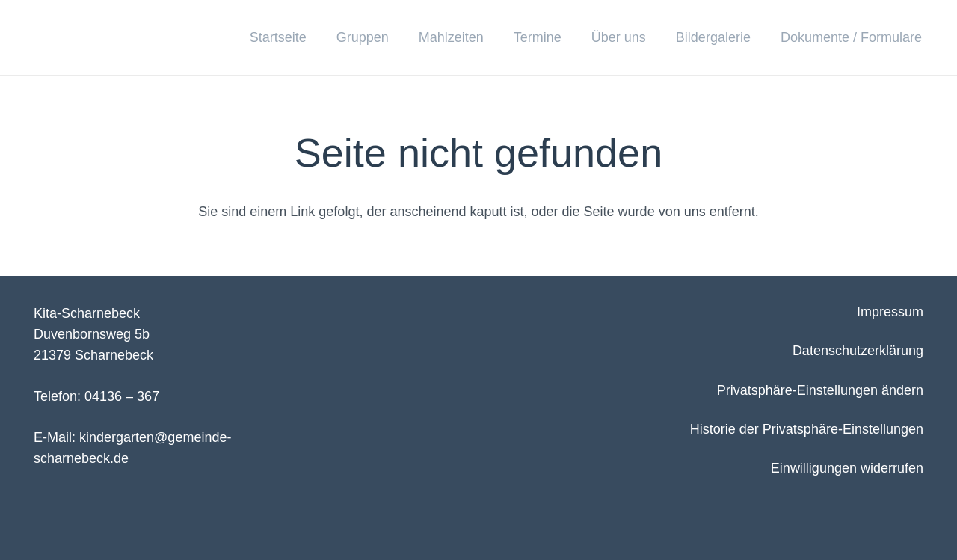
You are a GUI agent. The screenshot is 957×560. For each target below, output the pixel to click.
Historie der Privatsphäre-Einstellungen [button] (807, 429)
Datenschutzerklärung (858, 351)
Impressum (890, 312)
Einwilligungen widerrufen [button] (847, 468)
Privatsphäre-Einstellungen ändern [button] (820, 390)
